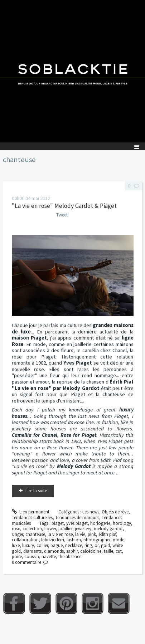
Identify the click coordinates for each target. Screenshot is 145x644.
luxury (28, 545)
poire (17, 557)
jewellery (83, 529)
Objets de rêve (115, 512)
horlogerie (100, 523)
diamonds (54, 551)
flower (50, 529)
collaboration (25, 540)
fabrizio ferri (53, 540)
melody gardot (108, 529)
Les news (91, 512)
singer (17, 534)
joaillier (65, 529)
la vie (80, 534)
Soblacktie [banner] (72, 71)
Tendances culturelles (32, 518)
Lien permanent (31, 512)
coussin (32, 557)
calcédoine (91, 551)
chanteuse (35, 534)
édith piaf (107, 534)
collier (42, 545)
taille (108, 551)
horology (122, 523)
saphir (72, 551)
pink (92, 534)
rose (16, 529)
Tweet (62, 215)
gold (105, 545)
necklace (74, 545)
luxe (16, 545)
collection (32, 529)
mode (119, 540)
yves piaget (77, 523)
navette (49, 557)
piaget (58, 523)
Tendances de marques (77, 518)
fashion (74, 540)
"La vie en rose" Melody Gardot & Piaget (64, 206)
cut (119, 551)
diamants (32, 551)
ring (88, 545)
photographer (97, 540)
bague (57, 545)
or (96, 545)
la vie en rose (60, 534)
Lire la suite (36, 491)
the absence (70, 557)
